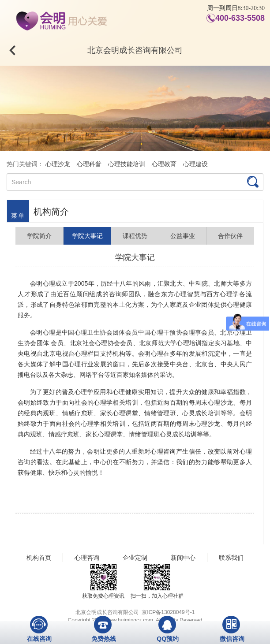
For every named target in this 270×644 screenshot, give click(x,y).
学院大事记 (87, 236)
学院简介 (39, 236)
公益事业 (183, 236)
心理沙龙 (58, 164)
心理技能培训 (127, 164)
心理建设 (195, 164)
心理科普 (89, 164)
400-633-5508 (240, 18)
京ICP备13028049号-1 (168, 612)
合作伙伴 (230, 236)
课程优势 (135, 236)
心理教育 (164, 164)
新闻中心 (183, 558)
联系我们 (231, 558)
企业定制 (135, 558)
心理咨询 (87, 558)
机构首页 (39, 558)
